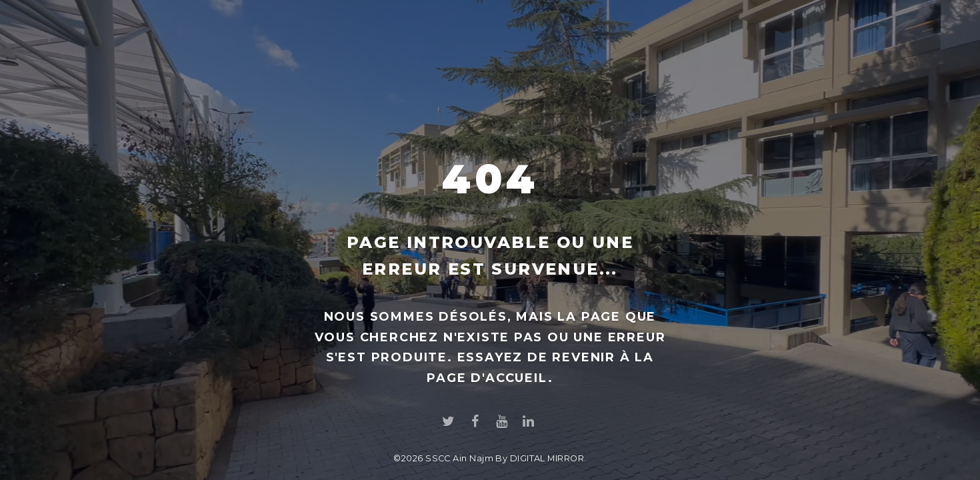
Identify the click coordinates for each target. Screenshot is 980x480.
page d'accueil (487, 378)
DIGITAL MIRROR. (548, 458)
